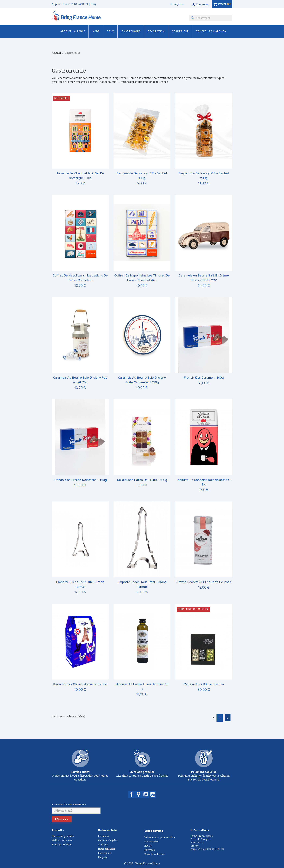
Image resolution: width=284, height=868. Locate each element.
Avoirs (148, 846)
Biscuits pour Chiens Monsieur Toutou (80, 684)
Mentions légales (108, 840)
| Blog (92, 4)
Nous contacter (107, 849)
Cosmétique (180, 31)
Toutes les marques (211, 31)
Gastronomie (131, 31)
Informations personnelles (160, 837)
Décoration (156, 31)
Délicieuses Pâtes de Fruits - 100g (142, 480)
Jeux (111, 31)
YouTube (146, 794)
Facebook (131, 794)
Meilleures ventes (62, 840)
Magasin (103, 857)
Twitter (138, 794)
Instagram (153, 794)
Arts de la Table (73, 31)
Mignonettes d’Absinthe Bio (204, 684)
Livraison (103, 836)
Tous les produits (62, 844)
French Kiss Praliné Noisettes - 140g (80, 480)
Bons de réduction (155, 854)
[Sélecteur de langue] (178, 4)
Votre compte (154, 831)
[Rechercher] (211, 18)
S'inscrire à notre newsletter (69, 804)
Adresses (150, 850)
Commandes (151, 841)
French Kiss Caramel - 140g (204, 378)
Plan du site (105, 853)
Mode (96, 31)
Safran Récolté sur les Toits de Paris (204, 582)
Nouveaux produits (63, 836)
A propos (103, 844)
